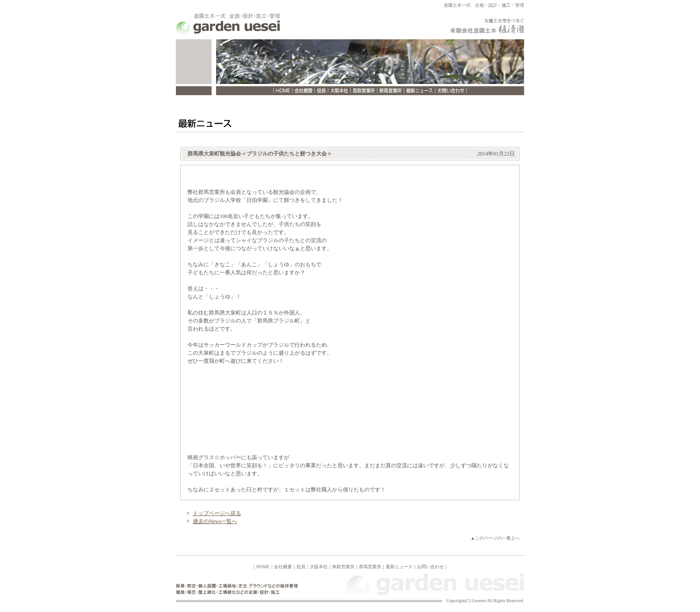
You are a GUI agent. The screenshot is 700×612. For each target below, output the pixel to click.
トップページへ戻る (217, 513)
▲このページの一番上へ (495, 538)
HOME (263, 567)
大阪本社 (319, 567)
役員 (301, 567)
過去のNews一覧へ (215, 521)
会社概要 (283, 567)
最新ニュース (399, 567)
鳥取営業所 (343, 567)
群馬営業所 (370, 567)
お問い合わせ (430, 567)
